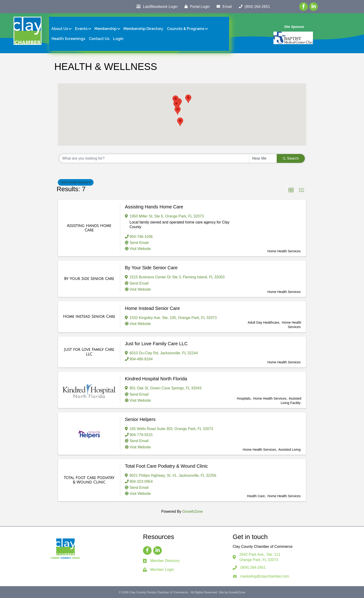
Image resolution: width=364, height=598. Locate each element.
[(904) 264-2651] (253, 7)
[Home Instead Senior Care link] (89, 317)
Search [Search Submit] (291, 158)
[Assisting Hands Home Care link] (89, 228)
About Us (60, 29)
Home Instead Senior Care (152, 308)
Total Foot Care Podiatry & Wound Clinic (166, 466)
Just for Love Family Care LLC (156, 344)
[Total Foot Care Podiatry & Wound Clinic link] (89, 480)
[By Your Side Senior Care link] (89, 279)
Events (81, 29)
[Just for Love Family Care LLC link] (89, 352)
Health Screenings (68, 39)
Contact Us (99, 39)
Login (118, 39)
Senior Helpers (140, 419)
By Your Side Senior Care (151, 268)
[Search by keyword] (154, 158)
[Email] (223, 7)
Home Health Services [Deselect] (76, 182)
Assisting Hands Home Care (154, 207)
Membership (106, 29)
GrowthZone (192, 511)
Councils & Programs (186, 29)
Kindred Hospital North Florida (156, 379)
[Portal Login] (196, 7)
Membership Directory (143, 29)
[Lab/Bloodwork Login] (156, 7)
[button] (178, 110)
